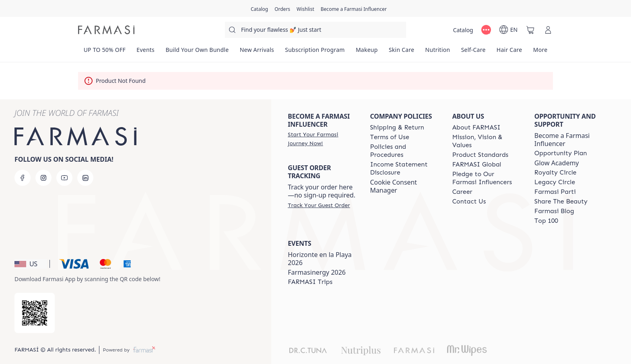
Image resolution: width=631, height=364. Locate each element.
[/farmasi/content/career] (462, 192)
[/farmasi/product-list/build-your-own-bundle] (197, 52)
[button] (31, 264)
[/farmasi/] (106, 30)
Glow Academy (557, 163)
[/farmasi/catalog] (259, 8)
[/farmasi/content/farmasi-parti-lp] (555, 192)
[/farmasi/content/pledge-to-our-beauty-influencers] (486, 178)
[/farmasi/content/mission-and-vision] (486, 141)
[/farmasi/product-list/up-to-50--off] (105, 52)
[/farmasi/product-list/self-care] (473, 52)
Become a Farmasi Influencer (562, 140)
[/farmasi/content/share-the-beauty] (561, 202)
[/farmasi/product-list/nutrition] (438, 52)
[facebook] (23, 178)
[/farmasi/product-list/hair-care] (509, 52)
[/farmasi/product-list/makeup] (367, 52)
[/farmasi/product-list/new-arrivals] (257, 52)
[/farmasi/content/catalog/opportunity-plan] (561, 153)
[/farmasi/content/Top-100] (546, 221)
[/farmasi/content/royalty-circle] (556, 173)
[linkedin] (85, 178)
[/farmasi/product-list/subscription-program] (315, 52)
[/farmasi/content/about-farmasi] (476, 128)
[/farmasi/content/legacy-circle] (555, 182)
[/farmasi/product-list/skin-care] (401, 52)
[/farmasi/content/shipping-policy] (397, 128)
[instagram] (43, 178)
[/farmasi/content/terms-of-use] (389, 137)
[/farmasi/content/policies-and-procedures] (404, 151)
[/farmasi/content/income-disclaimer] (404, 169)
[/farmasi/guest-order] (319, 205)
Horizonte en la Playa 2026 (320, 259)
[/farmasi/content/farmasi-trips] (310, 282)
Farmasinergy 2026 (317, 272)
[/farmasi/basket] (530, 30)
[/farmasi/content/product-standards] (480, 155)
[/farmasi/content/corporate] (477, 165)
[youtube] (64, 178)
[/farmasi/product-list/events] (146, 52)
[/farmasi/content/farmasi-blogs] (554, 211)
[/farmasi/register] (282, 8)
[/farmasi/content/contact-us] (469, 202)
